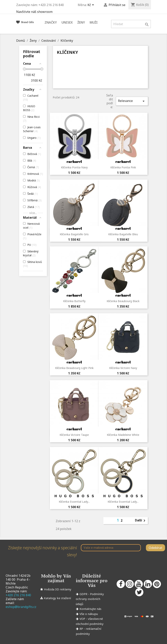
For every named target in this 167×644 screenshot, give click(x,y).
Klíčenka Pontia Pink (123, 167)
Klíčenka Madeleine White (123, 435)
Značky (51, 22)
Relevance (132, 101)
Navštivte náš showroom (34, 12)
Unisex (67, 22)
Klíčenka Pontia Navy (74, 167)
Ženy (81, 22)
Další (141, 521)
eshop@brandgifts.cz (21, 607)
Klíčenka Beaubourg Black (123, 301)
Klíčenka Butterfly (74, 301)
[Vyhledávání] (131, 24)
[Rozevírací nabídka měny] (91, 5)
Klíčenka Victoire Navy (123, 368)
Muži (94, 22)
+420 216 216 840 (18, 595)
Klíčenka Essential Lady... (74, 502)
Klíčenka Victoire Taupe (74, 435)
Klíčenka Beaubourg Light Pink (74, 368)
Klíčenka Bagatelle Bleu (123, 234)
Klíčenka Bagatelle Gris (74, 234)
